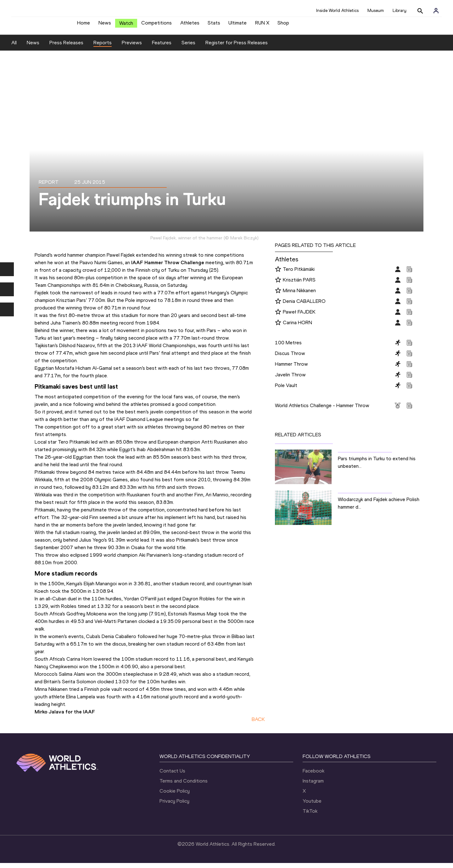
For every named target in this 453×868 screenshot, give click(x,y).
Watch (126, 26)
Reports (103, 47)
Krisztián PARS (299, 284)
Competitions (157, 25)
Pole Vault (286, 390)
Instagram (313, 786)
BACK (258, 724)
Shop (283, 25)
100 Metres (288, 347)
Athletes (190, 25)
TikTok (310, 816)
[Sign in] (436, 11)
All (14, 47)
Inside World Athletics (337, 11)
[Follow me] (278, 274)
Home (84, 25)
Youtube (312, 806)
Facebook (313, 776)
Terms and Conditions (184, 786)
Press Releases (66, 47)
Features (162, 47)
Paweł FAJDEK (299, 317)
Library (400, 11)
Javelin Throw (290, 379)
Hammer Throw (291, 369)
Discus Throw (290, 358)
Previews (132, 47)
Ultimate (238, 25)
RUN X (262, 25)
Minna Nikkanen (299, 295)
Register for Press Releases (237, 47)
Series (188, 47)
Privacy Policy (174, 806)
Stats (214, 25)
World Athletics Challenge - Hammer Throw (322, 410)
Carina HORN (297, 327)
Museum (376, 11)
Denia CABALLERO (304, 306)
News (105, 25)
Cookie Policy (175, 796)
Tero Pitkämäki (299, 274)
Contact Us (172, 776)
